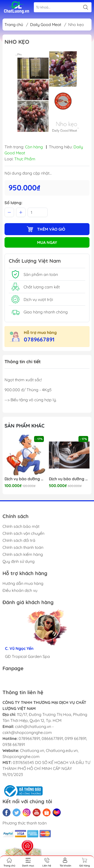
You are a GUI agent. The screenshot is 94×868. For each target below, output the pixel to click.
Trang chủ (14, 25)
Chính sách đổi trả (19, 540)
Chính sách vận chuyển (23, 533)
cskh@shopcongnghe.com (27, 732)
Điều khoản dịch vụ (20, 590)
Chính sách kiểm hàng (23, 554)
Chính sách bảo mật (21, 526)
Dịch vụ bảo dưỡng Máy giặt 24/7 (69, 479)
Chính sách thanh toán (23, 547)
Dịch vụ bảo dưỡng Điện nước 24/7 (25, 479)
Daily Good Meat (46, 25)
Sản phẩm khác (25, 426)
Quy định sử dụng (19, 561)
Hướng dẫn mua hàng (23, 583)
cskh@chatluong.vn (33, 726)
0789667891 (39, 339)
